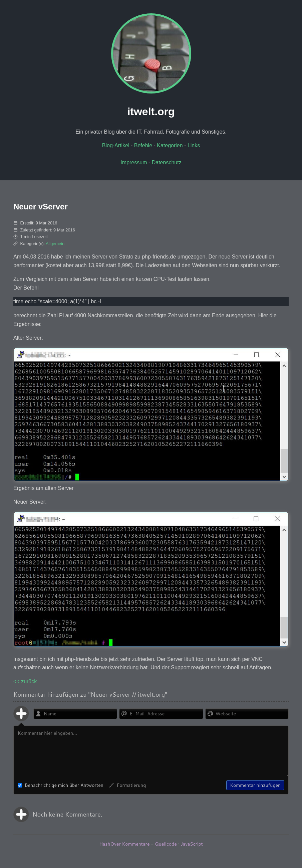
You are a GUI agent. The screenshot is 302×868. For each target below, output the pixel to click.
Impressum (134, 162)
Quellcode (166, 844)
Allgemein (55, 244)
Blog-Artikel (116, 145)
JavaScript (192, 844)
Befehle (143, 145)
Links (194, 145)
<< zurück (25, 681)
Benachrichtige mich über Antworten (61, 785)
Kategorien (170, 145)
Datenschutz (167, 162)
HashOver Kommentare (124, 844)
